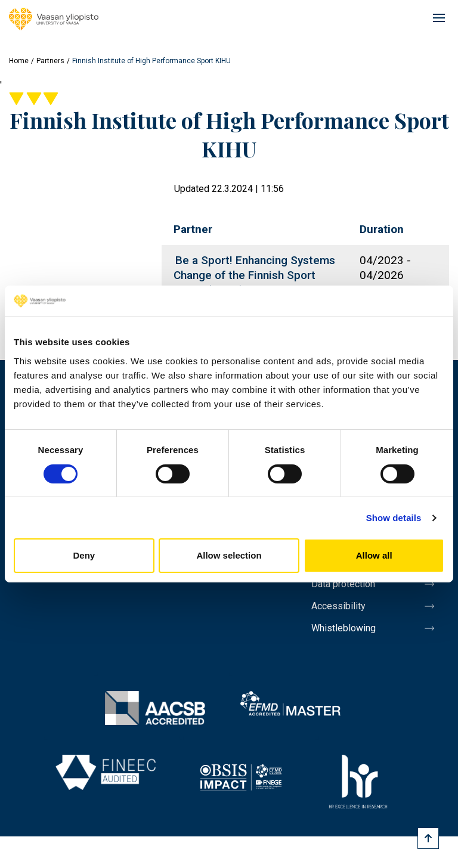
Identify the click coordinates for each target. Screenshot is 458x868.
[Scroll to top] (428, 838)
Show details (394, 518)
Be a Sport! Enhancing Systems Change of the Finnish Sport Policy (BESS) (254, 275)
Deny (84, 555)
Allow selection (229, 555)
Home (19, 61)
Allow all (374, 555)
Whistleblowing (343, 628)
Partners (50, 61)
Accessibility (338, 606)
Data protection (343, 584)
